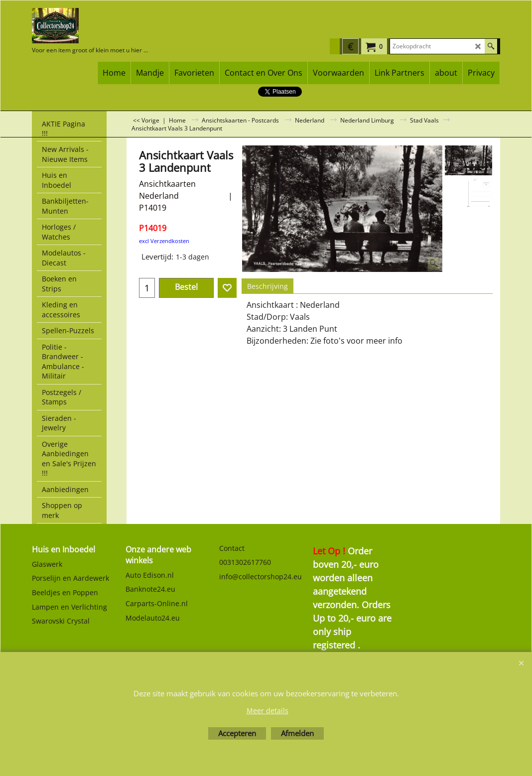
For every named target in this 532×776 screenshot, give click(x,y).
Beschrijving (267, 286)
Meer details (267, 711)
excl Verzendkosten (164, 241)
